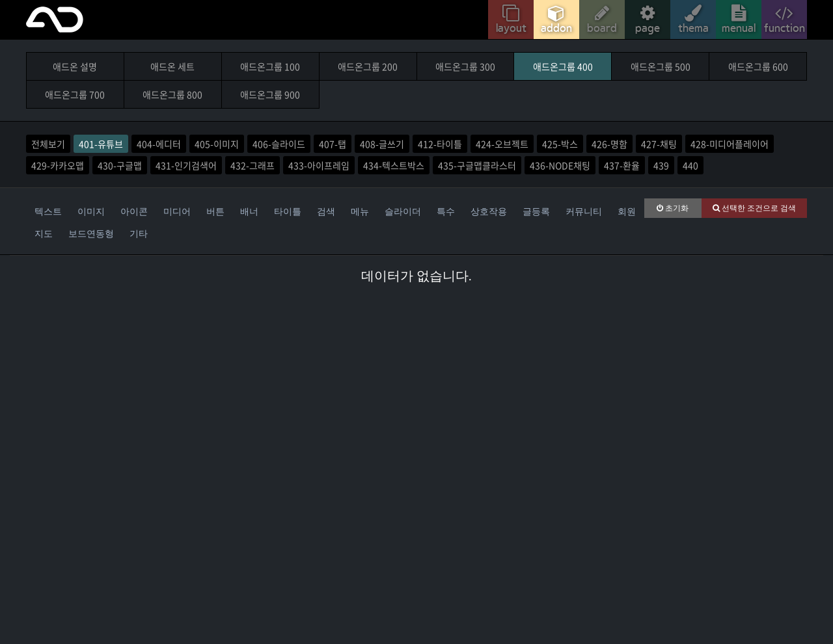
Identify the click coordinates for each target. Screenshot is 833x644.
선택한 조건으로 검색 (754, 208)
